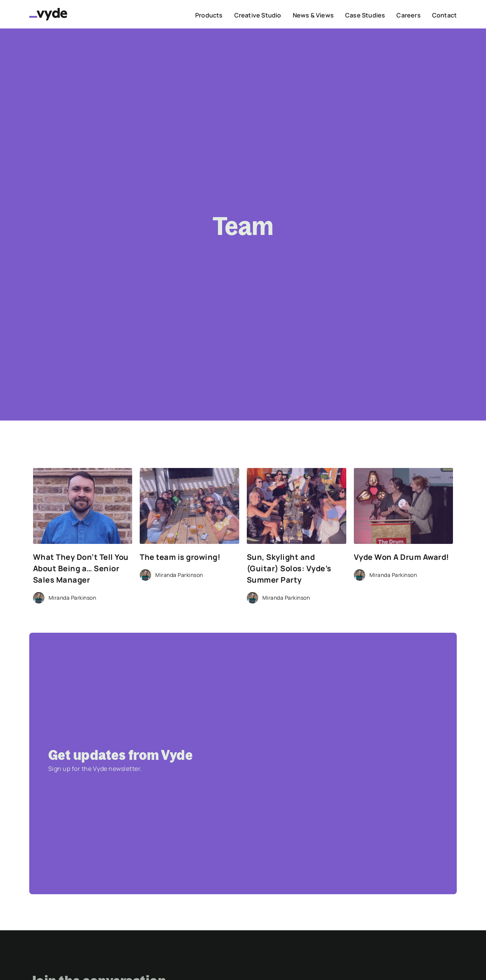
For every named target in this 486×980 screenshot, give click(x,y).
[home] (48, 14)
